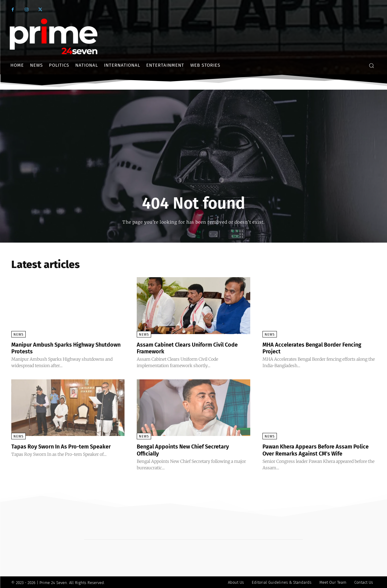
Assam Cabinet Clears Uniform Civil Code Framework (186, 348)
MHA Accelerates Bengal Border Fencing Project (318, 348)
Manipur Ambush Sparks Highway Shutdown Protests (58, 348)
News (19, 335)
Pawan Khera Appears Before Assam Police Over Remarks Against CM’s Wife (317, 449)
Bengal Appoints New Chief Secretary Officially (189, 449)
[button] (371, 65)
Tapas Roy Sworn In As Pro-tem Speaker (67, 446)
